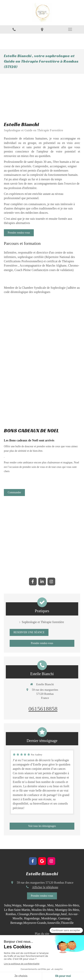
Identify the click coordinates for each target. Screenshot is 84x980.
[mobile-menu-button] (70, 29)
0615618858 (43, 709)
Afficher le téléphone (45, 887)
